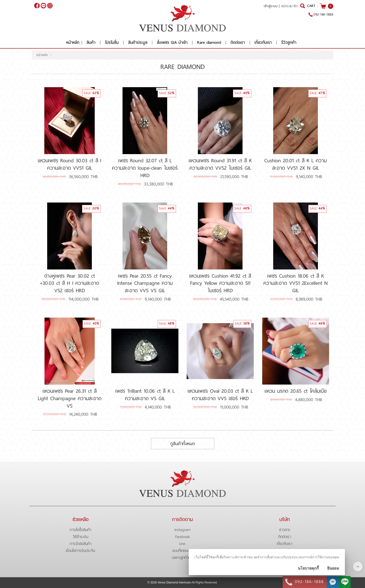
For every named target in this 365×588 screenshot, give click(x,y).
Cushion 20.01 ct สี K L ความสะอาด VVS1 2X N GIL (296, 164)
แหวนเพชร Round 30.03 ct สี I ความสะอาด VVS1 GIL (69, 164)
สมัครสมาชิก (290, 6)
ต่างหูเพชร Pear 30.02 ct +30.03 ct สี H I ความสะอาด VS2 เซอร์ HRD (69, 283)
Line (182, 544)
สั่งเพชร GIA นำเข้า (172, 42)
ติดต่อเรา (238, 42)
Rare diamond (209, 42)
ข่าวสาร (285, 530)
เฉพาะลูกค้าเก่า (182, 557)
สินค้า (91, 42)
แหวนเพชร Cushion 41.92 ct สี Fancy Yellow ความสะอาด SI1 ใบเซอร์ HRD (220, 283)
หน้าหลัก (73, 42)
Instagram (182, 530)
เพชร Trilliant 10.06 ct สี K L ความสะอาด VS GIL (145, 395)
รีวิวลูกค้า (289, 42)
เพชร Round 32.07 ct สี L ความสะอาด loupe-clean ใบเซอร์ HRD (145, 168)
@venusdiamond (43, 6)
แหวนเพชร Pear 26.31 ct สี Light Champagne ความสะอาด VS (70, 398)
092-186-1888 (323, 14)
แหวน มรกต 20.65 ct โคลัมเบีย (296, 391)
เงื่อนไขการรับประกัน (80, 551)
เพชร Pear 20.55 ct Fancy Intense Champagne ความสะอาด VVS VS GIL (145, 283)
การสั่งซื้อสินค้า (80, 530)
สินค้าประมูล (138, 42)
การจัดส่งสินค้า (80, 544)
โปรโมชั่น (112, 42)
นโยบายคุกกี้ (308, 568)
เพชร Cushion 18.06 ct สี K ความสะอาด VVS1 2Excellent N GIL (296, 283)
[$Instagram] (50, 6)
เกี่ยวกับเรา (263, 42)
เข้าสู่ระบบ (271, 6)
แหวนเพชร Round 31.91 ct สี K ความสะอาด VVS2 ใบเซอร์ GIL (220, 164)
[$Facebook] (37, 6)
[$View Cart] (323, 6)
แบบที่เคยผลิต (182, 551)
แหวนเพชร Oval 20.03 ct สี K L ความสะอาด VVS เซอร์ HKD (220, 395)
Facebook (182, 537)
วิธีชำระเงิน (80, 537)
